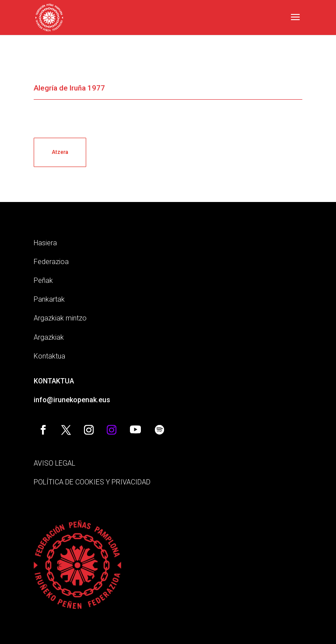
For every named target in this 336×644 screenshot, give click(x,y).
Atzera (60, 152)
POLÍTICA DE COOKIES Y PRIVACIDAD (92, 482)
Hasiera (45, 243)
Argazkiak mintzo (60, 318)
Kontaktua (49, 356)
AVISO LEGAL (54, 463)
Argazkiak (49, 337)
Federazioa (51, 262)
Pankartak (49, 299)
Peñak (43, 280)
